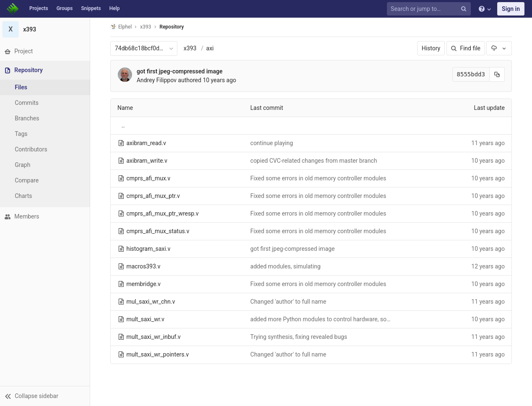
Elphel (122, 27)
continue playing (273, 143)
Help (115, 8)
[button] (46, 396)
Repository (173, 27)
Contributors (33, 149)
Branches (29, 118)
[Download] (500, 48)
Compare (29, 180)
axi (211, 48)
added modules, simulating (287, 266)
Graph (25, 165)
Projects (39, 8)
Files (23, 87)
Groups (65, 8)
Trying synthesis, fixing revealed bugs (300, 337)
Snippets (91, 8)
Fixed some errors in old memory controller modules (319, 178)
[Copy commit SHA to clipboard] (498, 74)
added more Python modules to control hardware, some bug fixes (336, 319)
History (432, 48)
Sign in (511, 9)
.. (124, 125)
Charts (25, 196)
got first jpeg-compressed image (181, 71)
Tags (23, 134)
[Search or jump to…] (430, 9)
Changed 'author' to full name (289, 302)
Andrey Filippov (158, 80)
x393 (191, 48)
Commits (29, 103)
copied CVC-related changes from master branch (315, 161)
